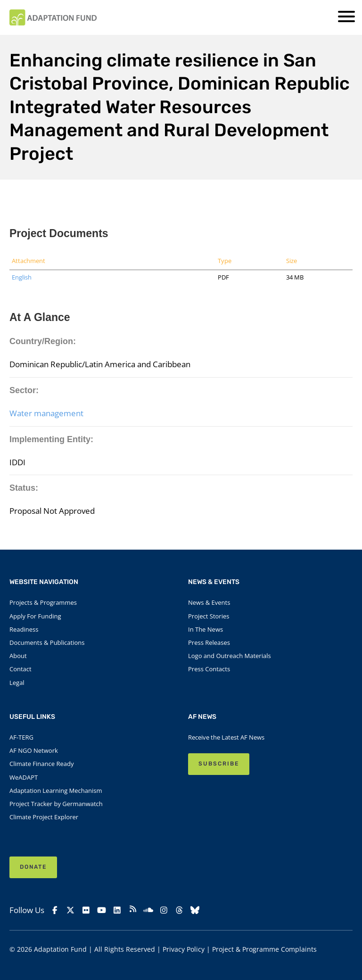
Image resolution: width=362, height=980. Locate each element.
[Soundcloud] (148, 910)
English (22, 277)
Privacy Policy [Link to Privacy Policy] (184, 949)
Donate (33, 867)
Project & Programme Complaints (264, 949)
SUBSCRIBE (219, 764)
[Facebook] (55, 910)
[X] (70, 910)
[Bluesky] (195, 910)
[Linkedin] (117, 910)
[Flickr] (86, 910)
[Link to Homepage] (53, 17)
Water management (46, 413)
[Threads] (180, 910)
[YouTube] (102, 910)
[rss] (133, 910)
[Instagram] (164, 910)
